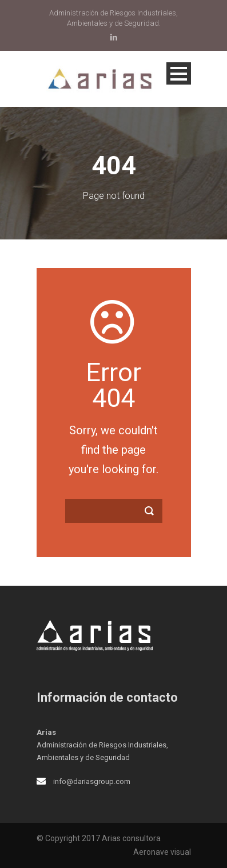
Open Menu (179, 73)
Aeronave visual (162, 852)
